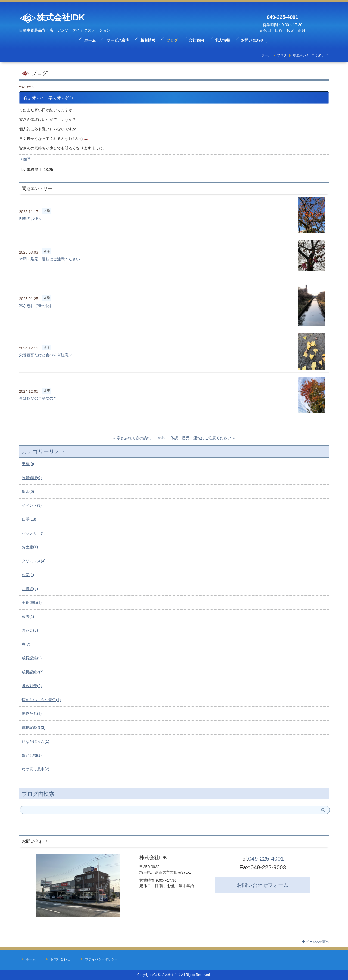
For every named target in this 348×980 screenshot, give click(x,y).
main (161, 438)
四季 (27, 159)
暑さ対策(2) (32, 686)
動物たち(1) (32, 714)
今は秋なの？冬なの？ (38, 398)
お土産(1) (30, 547)
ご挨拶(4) (30, 589)
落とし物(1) (32, 755)
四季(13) (29, 519)
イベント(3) (32, 505)
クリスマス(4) (34, 561)
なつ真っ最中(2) (35, 769)
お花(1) (28, 575)
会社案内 (196, 40)
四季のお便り (30, 219)
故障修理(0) (32, 478)
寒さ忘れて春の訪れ (36, 306)
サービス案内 (118, 40)
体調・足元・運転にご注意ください (49, 259)
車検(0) (28, 464)
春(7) (26, 644)
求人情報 (222, 40)
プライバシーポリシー (101, 959)
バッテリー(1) (34, 533)
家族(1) (28, 616)
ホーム (90, 40)
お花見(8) (30, 630)
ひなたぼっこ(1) (35, 741)
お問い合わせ (252, 40)
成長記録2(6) (33, 672)
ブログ (172, 40)
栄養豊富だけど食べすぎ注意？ (46, 355)
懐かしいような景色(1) (41, 700)
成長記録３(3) (34, 727)
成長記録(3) (32, 658)
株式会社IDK (52, 18)
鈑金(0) (28, 491)
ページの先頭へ (318, 942)
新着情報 (148, 40)
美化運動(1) (32, 603)
